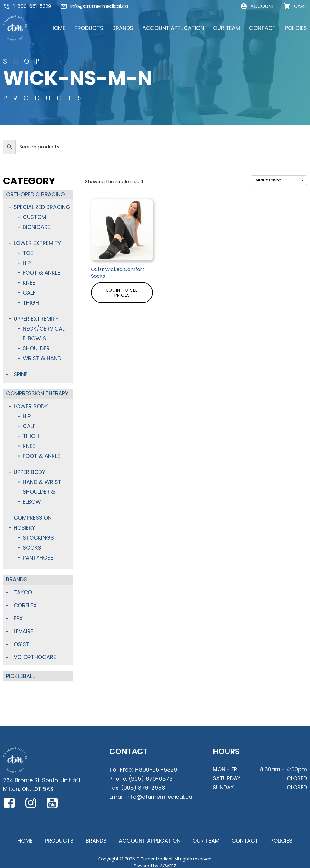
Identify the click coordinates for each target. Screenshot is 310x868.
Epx (18, 613)
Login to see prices (122, 293)
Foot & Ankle (41, 272)
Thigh (31, 301)
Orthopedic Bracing (36, 194)
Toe (28, 252)
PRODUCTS (89, 28)
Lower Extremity (37, 242)
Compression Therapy (37, 391)
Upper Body (29, 469)
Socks (32, 543)
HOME (58, 28)
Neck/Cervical (43, 327)
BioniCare (36, 227)
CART (300, 6)
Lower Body (30, 404)
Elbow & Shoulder (36, 342)
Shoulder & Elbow (39, 493)
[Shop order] (279, 180)
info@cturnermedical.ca (99, 6)
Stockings (38, 533)
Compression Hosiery (33, 519)
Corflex (25, 600)
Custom (34, 217)
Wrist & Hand (42, 356)
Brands (16, 575)
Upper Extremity (36, 317)
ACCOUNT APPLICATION (173, 28)
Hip (27, 262)
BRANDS (123, 28)
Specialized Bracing (42, 207)
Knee (29, 282)
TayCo (23, 588)
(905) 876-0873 (150, 773)
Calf (29, 291)
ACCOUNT (262, 6)
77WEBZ (168, 860)
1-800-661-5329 (32, 6)
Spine (21, 372)
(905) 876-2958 (143, 781)
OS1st (21, 639)
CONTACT (262, 28)
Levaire (23, 626)
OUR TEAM (227, 28)
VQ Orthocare (35, 652)
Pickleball (20, 671)
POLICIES (296, 28)
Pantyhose (38, 553)
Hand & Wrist (42, 478)
